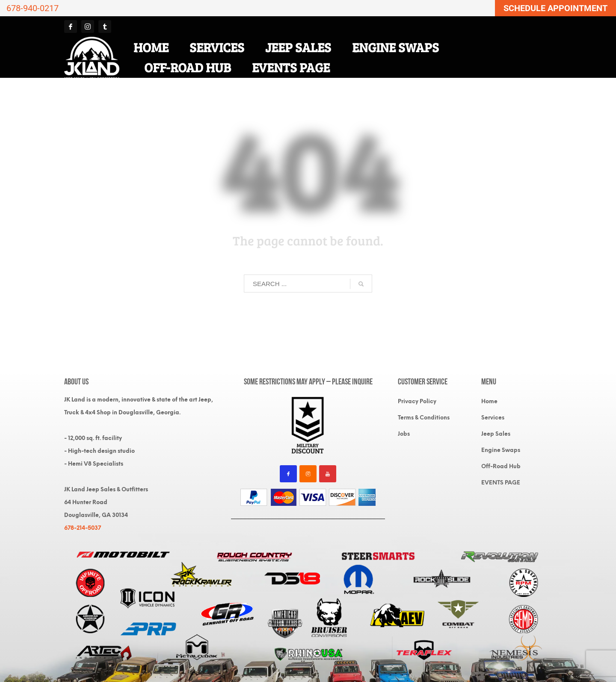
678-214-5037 (83, 528)
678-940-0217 (33, 8)
